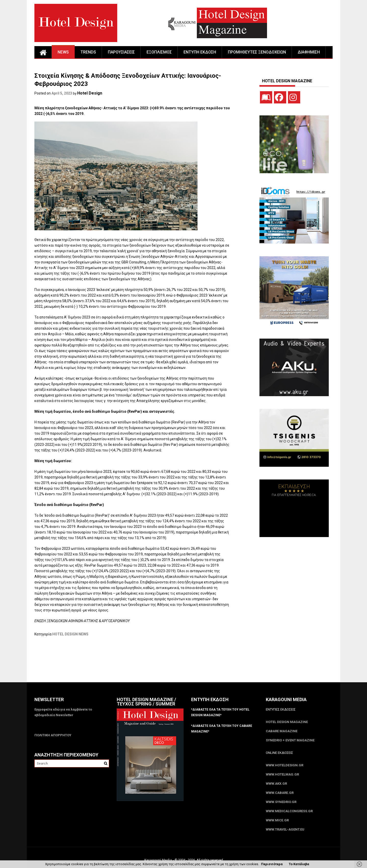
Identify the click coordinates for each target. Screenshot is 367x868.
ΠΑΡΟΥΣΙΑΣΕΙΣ (121, 52)
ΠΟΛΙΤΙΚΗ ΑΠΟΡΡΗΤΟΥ (53, 735)
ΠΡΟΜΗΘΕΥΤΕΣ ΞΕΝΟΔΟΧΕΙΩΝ (257, 52)
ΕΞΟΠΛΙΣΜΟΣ (159, 52)
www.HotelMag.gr (282, 774)
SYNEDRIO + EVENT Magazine (290, 740)
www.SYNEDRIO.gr (281, 802)
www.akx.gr (276, 784)
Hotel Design (90, 93)
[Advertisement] (127, 663)
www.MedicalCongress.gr (289, 811)
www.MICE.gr (277, 820)
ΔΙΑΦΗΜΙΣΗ (309, 52)
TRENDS (88, 52)
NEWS (63, 52)
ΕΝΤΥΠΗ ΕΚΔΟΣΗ (200, 52)
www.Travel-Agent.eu (285, 829)
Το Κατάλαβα (299, 864)
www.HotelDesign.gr (285, 765)
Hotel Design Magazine (287, 722)
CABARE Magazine (282, 731)
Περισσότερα (272, 864)
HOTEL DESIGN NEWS (70, 634)
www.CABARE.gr (280, 793)
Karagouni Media (159, 860)
